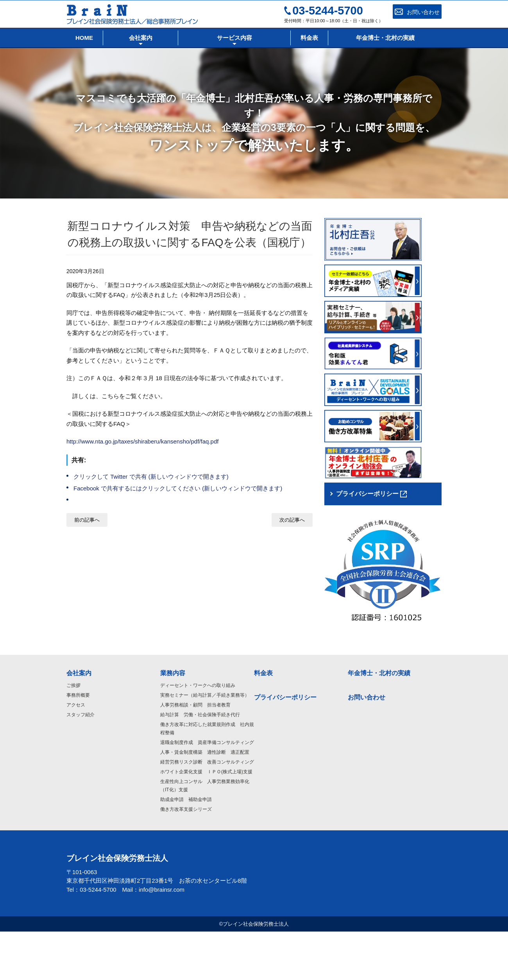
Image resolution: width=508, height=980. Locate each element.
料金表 (263, 721)
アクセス (76, 753)
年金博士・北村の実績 (379, 721)
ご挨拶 (73, 733)
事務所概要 (78, 743)
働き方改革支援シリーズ (186, 857)
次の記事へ (292, 520)
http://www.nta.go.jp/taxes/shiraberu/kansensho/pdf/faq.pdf (142, 441)
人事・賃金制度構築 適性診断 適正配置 (205, 800)
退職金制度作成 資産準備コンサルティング (207, 790)
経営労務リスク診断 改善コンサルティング (207, 810)
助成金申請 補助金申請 (186, 848)
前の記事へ (87, 520)
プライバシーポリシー (285, 745)
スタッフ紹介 (80, 763)
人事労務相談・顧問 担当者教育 (195, 753)
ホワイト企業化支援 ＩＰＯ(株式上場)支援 (206, 820)
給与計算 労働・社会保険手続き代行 (200, 763)
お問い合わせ (367, 745)
